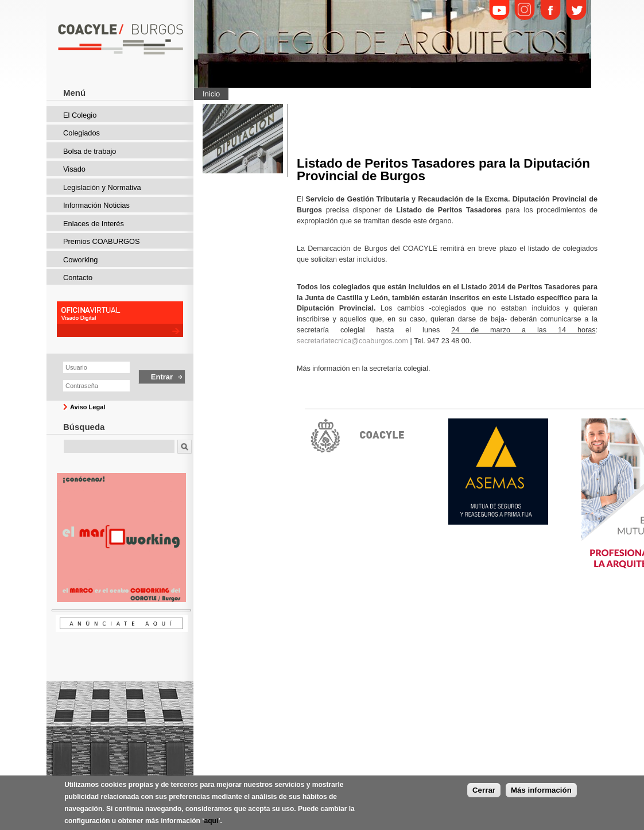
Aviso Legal (88, 407)
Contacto (78, 278)
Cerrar (484, 798)
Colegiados (82, 133)
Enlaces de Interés (94, 224)
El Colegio (80, 115)
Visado (74, 169)
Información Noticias (96, 205)
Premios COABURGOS (102, 241)
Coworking (80, 260)
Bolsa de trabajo (90, 151)
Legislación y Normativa (102, 187)
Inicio (211, 94)
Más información (541, 798)
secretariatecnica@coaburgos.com (352, 341)
